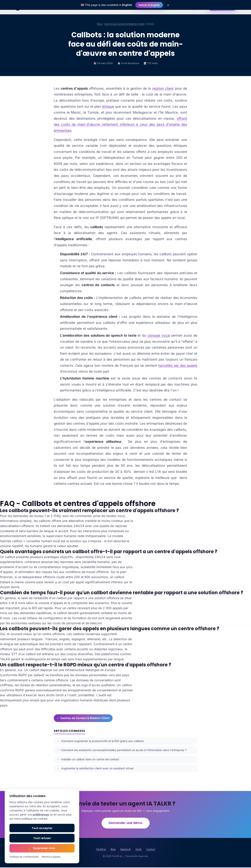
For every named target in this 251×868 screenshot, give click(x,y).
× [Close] (168, 5)
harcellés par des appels (178, 366)
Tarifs (138, 850)
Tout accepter (42, 828)
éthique (108, 107)
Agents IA (125, 850)
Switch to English (149, 5)
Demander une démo (126, 823)
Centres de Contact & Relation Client (124, 24)
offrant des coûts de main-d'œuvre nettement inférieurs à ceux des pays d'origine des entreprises (120, 124)
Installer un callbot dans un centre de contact (90, 759)
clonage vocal (159, 335)
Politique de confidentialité (24, 857)
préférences (41, 814)
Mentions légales (51, 857)
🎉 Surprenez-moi (42, 848)
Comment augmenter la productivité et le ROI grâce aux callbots (102, 741)
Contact (151, 850)
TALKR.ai (101, 850)
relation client (163, 88)
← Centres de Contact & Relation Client (83, 718)
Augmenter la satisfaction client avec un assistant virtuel (97, 768)
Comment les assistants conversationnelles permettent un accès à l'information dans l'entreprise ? (124, 750)
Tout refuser (42, 838)
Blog (100, 24)
